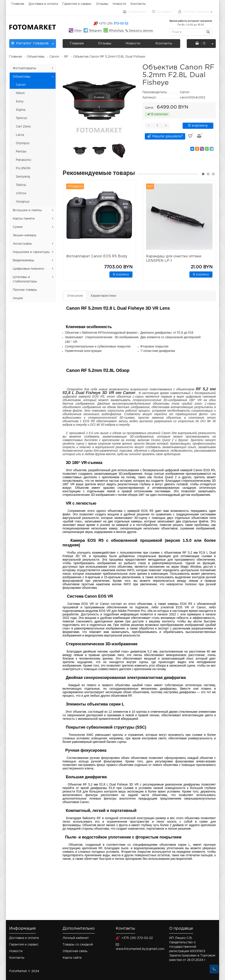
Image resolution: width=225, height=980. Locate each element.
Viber (78, 31)
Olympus (23, 143)
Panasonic (24, 160)
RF (67, 57)
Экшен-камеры (25, 235)
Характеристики (103, 296)
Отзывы (102, 4)
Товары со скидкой (78, 945)
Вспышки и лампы (27, 210)
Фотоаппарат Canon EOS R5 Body (97, 256)
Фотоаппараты (24, 68)
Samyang (23, 177)
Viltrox (21, 193)
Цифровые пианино (28, 269)
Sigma (21, 110)
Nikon (20, 93)
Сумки (18, 227)
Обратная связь (75, 951)
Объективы (36, 57)
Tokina (21, 185)
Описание (75, 296)
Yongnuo (23, 202)
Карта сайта (72, 958)
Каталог (33, 42)
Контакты (138, 4)
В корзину (198, 126)
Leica (20, 135)
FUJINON (23, 168)
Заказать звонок (140, 31)
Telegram (95, 31)
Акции (18, 298)
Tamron (22, 118)
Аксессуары (22, 244)
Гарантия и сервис (77, 4)
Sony (20, 102)
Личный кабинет (76, 938)
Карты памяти (24, 219)
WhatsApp (116, 31)
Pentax (21, 152)
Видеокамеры (24, 260)
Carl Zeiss (23, 127)
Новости (119, 4)
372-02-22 (113, 24)
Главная (18, 4)
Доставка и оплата (43, 4)
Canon (54, 57)
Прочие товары (25, 290)
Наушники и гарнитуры (31, 252)
